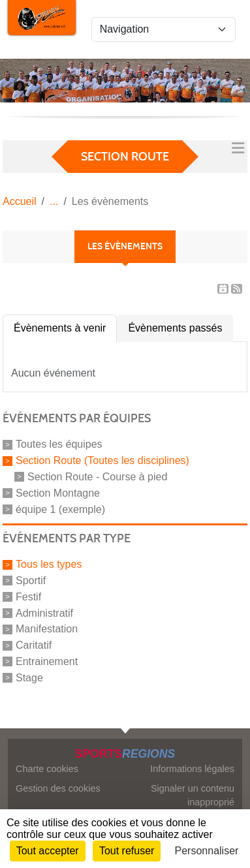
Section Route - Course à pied (97, 477)
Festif (28, 597)
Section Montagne (58, 493)
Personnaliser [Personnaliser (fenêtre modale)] (207, 851)
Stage (29, 678)
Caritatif (34, 645)
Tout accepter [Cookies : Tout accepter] (48, 851)
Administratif (44, 612)
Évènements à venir (60, 328)
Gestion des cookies (58, 788)
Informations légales (192, 769)
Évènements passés (175, 328)
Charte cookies (47, 769)
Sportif (31, 581)
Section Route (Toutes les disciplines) (102, 460)
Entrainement (47, 661)
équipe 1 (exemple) (60, 509)
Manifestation (47, 629)
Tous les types (49, 564)
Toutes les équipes (59, 444)
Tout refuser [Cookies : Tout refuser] (127, 851)
